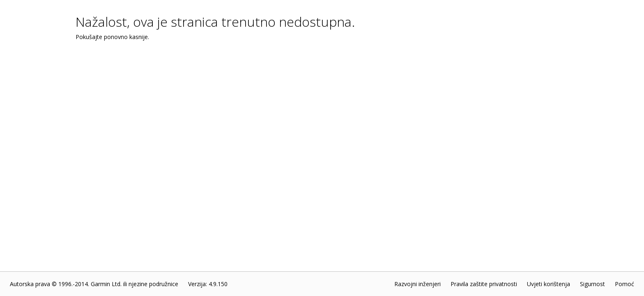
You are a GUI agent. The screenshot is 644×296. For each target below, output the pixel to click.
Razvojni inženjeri (417, 284)
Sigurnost (592, 284)
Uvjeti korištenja (549, 284)
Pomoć (624, 284)
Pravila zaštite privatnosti (484, 284)
